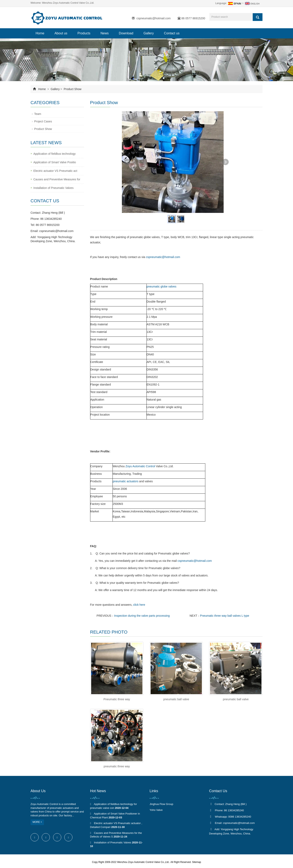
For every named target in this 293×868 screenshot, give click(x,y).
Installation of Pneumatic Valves (53, 188)
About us (61, 33)
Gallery (149, 33)
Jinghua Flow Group (161, 804)
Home (40, 33)
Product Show (72, 89)
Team (38, 114)
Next (225, 162)
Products (84, 33)
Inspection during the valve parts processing (142, 616)
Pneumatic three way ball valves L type (225, 616)
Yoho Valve (156, 810)
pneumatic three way (117, 766)
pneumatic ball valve (176, 699)
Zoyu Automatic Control (140, 466)
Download (126, 33)
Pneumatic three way (117, 699)
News (105, 33)
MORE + (37, 822)
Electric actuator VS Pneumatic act (55, 171)
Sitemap (197, 862)
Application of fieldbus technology (55, 154)
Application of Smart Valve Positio (55, 162)
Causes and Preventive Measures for (57, 179)
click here (139, 605)
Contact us (172, 33)
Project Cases (43, 121)
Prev (127, 162)
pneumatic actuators (126, 481)
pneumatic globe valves (162, 286)
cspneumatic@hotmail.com (153, 18)
